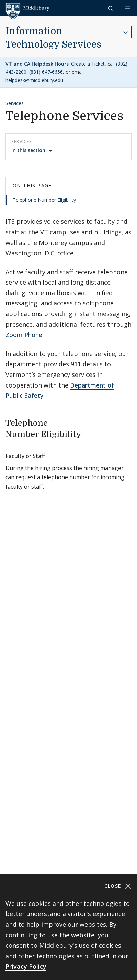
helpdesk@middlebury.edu (34, 80)
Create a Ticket (88, 64)
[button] (111, 8)
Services (15, 103)
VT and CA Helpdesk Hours (37, 64)
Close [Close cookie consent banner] (118, 886)
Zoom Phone (24, 335)
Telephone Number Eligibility (44, 200)
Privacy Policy (26, 966)
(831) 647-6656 (46, 72)
